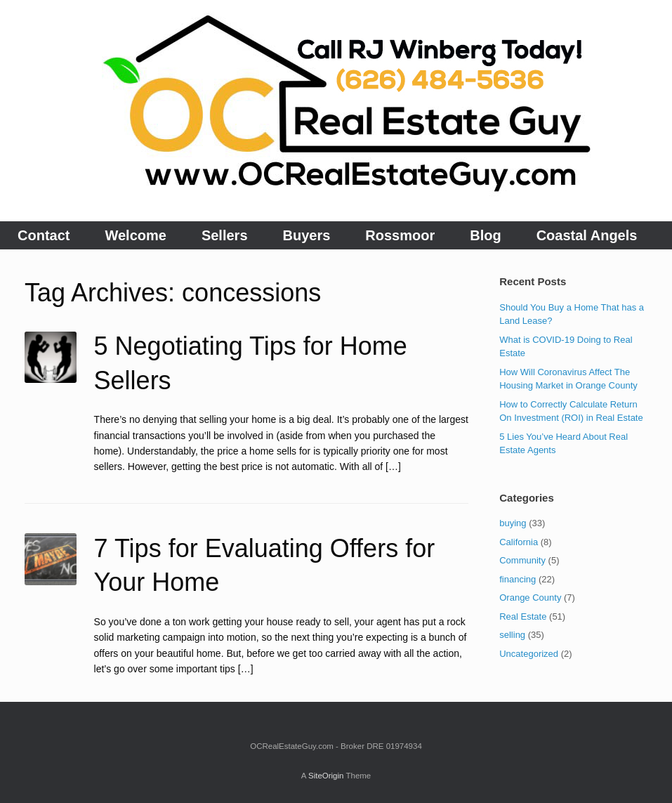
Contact (44, 235)
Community (522, 560)
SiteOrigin (326, 776)
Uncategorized (529, 654)
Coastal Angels (587, 235)
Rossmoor (400, 235)
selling (512, 635)
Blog (485, 235)
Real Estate (523, 616)
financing (518, 579)
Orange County (530, 598)
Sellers (225, 235)
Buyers (307, 235)
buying (513, 523)
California (519, 542)
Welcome (135, 235)
